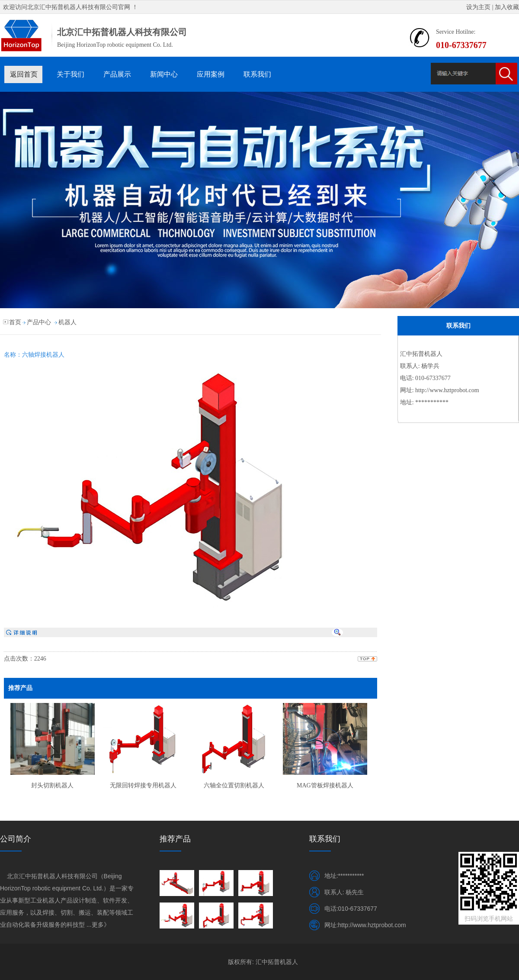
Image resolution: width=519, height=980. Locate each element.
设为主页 (478, 7)
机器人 (67, 322)
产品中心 (39, 322)
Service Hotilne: (456, 32)
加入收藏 (507, 7)
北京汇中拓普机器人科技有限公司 (73, 7)
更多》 (101, 925)
